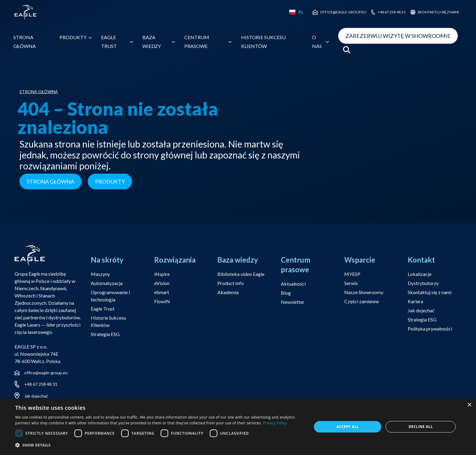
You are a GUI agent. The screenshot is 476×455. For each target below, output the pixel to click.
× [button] (469, 405)
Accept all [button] (348, 427)
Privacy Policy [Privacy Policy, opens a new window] (275, 423)
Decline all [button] (421, 427)
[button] (159, 445)
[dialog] (238, 427)
